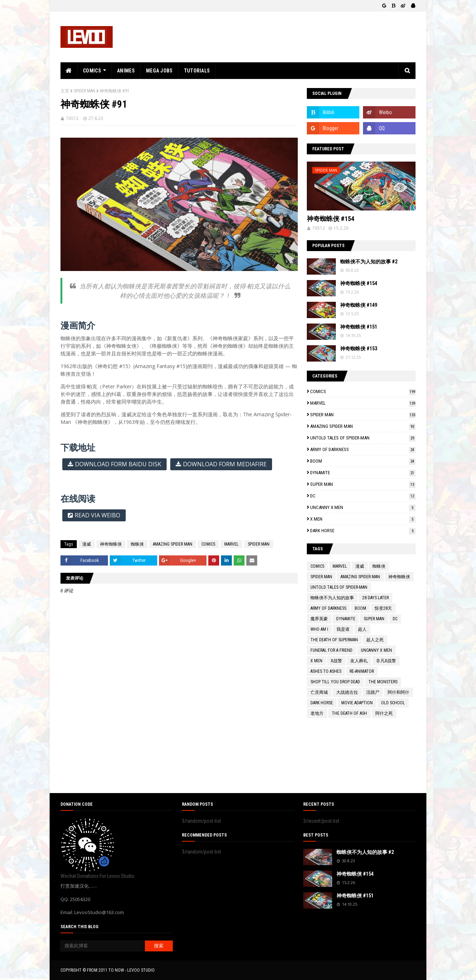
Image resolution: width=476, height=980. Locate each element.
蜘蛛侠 (137, 544)
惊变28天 (383, 608)
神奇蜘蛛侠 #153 (359, 349)
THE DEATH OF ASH (349, 713)
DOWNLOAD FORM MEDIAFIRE (225, 464)
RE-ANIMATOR (362, 671)
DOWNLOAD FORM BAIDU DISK (118, 464)
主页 (65, 91)
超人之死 (375, 640)
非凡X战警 (386, 661)
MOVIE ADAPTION (357, 703)
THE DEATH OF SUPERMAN (334, 640)
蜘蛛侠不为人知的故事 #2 (369, 262)
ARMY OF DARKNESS (363, 449)
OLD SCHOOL (393, 703)
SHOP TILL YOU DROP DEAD (335, 682)
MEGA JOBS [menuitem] (159, 71)
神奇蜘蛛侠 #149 (359, 305)
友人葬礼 (359, 661)
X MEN (363, 519)
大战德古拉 (347, 692)
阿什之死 (384, 713)
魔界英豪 (319, 619)
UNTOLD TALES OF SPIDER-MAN (363, 438)
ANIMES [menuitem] (126, 71)
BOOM (363, 461)
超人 (362, 629)
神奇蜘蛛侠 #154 (331, 219)
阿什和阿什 (398, 692)
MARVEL (231, 544)
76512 (72, 118)
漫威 (87, 544)
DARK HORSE (363, 531)
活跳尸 (373, 692)
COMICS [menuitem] (92, 71)
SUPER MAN (363, 484)
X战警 (336, 661)
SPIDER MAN (84, 91)
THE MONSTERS (383, 682)
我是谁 (343, 629)
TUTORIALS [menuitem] (197, 71)
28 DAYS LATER (375, 598)
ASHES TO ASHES (326, 671)
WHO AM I (319, 629)
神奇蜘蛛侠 (111, 544)
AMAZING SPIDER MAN (173, 544)
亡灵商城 (319, 692)
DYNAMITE (363, 473)
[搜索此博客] (103, 946)
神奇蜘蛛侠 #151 (359, 327)
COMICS (208, 544)
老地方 (317, 713)
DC (363, 496)
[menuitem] (69, 71)
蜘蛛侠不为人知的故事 (332, 598)
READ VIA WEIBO (97, 515)
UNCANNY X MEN (363, 507)
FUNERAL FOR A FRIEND (331, 650)
